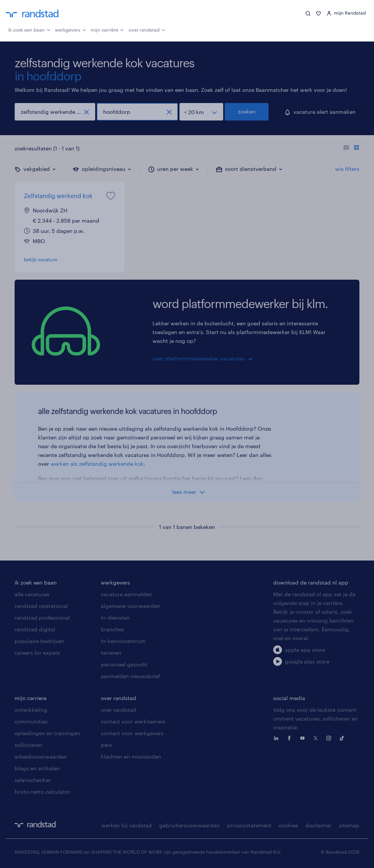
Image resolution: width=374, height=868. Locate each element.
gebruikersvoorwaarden (189, 825)
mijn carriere (31, 698)
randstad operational (41, 606)
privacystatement (249, 825)
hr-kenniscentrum (123, 641)
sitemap (349, 825)
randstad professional (42, 618)
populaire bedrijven (39, 641)
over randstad (147, 29)
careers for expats (37, 653)
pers (106, 745)
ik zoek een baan (29, 29)
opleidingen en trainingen (47, 733)
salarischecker (33, 780)
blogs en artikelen (37, 768)
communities (31, 721)
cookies (288, 825)
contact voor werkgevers (132, 733)
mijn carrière (107, 29)
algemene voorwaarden (131, 606)
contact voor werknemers (133, 721)
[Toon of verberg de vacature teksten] (351, 148)
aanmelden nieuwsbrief (130, 676)
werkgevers (71, 29)
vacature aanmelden (127, 594)
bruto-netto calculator (43, 792)
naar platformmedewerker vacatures (199, 358)
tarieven (111, 653)
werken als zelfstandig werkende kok (97, 464)
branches (112, 629)
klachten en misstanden (131, 757)
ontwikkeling (31, 710)
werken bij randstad (127, 825)
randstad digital (35, 629)
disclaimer (318, 825)
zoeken (247, 111)
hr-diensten (115, 618)
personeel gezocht (124, 664)
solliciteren (28, 745)
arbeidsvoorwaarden (41, 757)
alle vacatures (32, 594)
